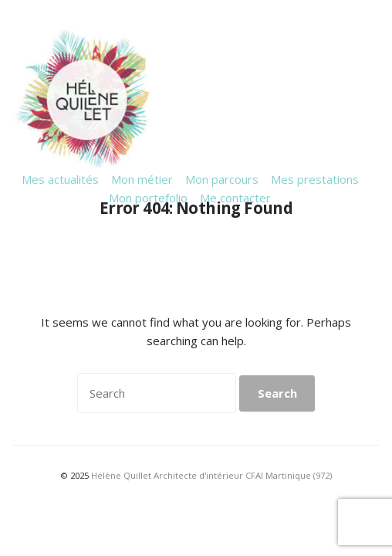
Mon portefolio (148, 198)
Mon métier (142, 179)
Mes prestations (315, 179)
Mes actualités (60, 179)
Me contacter (235, 198)
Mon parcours (222, 179)
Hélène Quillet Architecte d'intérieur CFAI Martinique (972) (211, 475)
